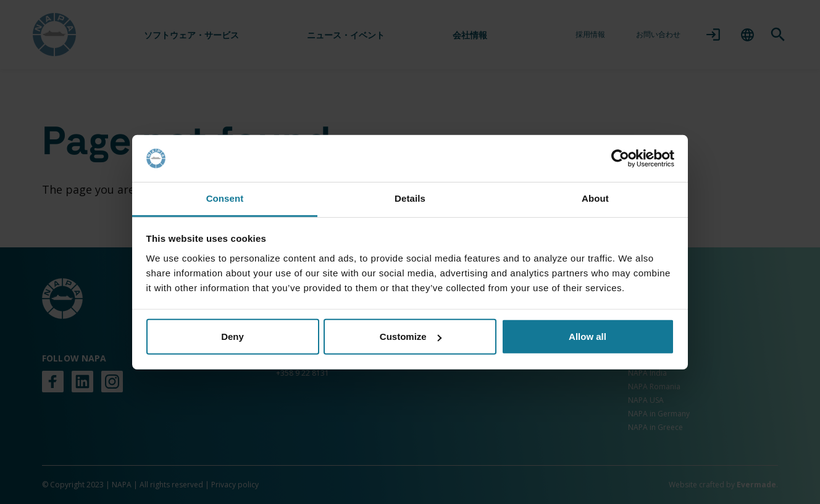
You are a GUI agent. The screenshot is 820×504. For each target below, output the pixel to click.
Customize (411, 337)
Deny (232, 337)
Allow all (588, 337)
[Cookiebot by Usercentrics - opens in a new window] (620, 159)
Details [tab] (410, 198)
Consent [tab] (225, 198)
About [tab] (595, 198)
